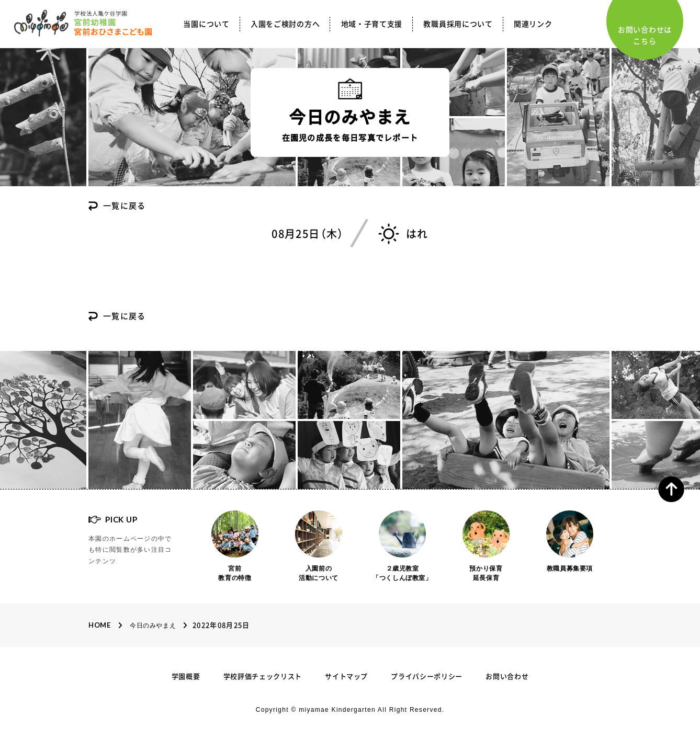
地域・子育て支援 (372, 24)
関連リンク (533, 24)
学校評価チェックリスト (263, 677)
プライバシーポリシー (427, 677)
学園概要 (186, 677)
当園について (206, 24)
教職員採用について (458, 24)
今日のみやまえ (153, 626)
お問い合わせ (507, 677)
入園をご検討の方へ (285, 24)
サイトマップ (346, 677)
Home (100, 625)
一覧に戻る (125, 206)
